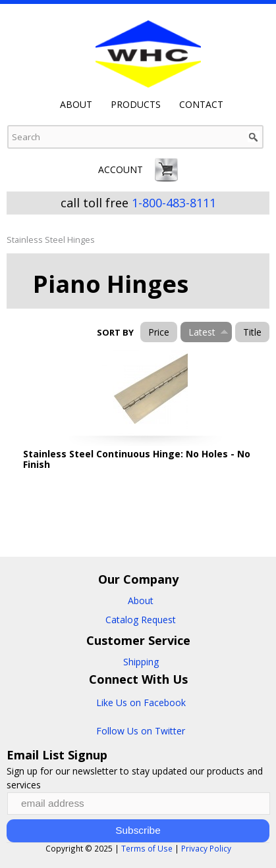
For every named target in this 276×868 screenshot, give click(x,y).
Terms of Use (147, 848)
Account (121, 169)
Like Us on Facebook (141, 702)
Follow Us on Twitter (141, 731)
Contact (201, 105)
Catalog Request (141, 620)
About (76, 105)
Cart (167, 170)
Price (159, 332)
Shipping (141, 662)
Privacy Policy (206, 848)
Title (252, 332)
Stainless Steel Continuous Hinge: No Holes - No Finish (137, 459)
